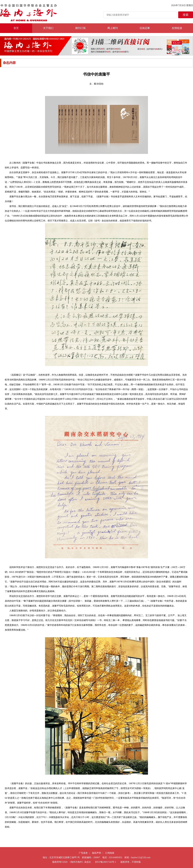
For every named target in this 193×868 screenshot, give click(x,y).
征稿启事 (145, 28)
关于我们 (48, 28)
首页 (16, 28)
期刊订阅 (80, 28)
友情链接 (177, 28)
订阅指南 (110, 853)
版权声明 (96, 853)
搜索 (186, 15)
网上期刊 (113, 28)
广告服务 (83, 853)
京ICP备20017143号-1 (105, 862)
